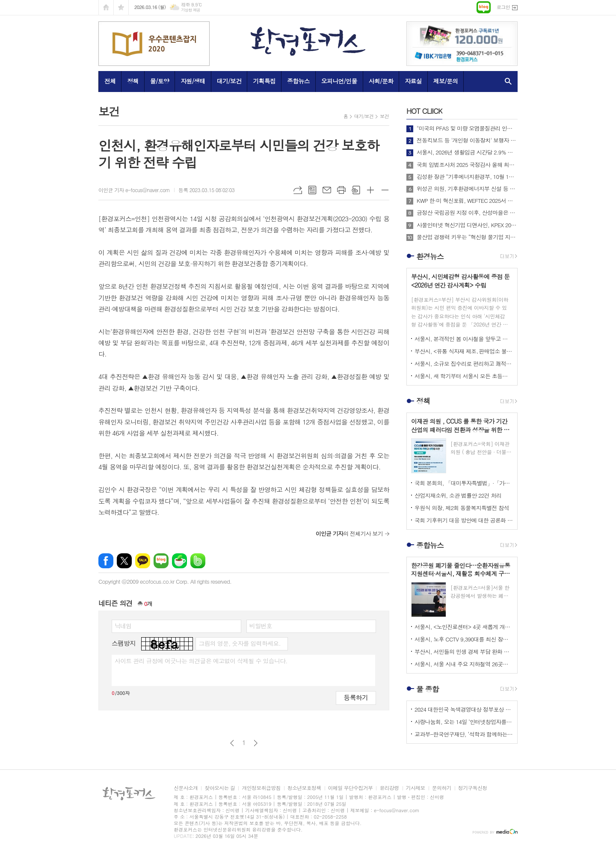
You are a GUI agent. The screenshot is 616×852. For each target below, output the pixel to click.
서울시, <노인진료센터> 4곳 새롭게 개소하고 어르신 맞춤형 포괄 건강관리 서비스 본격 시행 (464, 627)
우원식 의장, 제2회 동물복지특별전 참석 (462, 508)
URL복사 (298, 190)
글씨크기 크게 (370, 190)
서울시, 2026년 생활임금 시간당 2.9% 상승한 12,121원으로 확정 (467, 152)
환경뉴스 (430, 256)
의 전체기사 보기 (349, 533)
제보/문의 (446, 81)
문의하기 (442, 788)
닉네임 (123, 626)
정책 (133, 81)
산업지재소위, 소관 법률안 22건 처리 (458, 495)
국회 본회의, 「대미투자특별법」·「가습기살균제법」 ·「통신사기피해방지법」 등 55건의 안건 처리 (464, 483)
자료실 (413, 81)
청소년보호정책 (304, 788)
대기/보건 (229, 81)
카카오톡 (143, 561)
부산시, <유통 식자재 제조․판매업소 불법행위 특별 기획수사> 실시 (464, 351)
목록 (312, 190)
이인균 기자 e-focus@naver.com (134, 190)
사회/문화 (381, 81)
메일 (327, 190)
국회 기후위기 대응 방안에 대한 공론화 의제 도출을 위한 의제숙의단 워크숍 (464, 520)
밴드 (198, 561)
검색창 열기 (506, 81)
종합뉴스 (298, 81)
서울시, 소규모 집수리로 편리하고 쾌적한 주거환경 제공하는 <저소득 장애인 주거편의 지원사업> (464, 364)
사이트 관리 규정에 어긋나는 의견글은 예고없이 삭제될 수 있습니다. (201, 661)
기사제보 (416, 788)
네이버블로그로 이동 (484, 7)
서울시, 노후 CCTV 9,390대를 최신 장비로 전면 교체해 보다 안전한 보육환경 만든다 (464, 639)
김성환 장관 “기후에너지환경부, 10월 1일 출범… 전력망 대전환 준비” (467, 177)
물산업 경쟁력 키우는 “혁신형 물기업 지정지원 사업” (467, 237)
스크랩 (356, 190)
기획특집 (264, 81)
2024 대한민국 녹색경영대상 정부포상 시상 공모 (464, 709)
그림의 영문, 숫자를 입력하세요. (239, 643)
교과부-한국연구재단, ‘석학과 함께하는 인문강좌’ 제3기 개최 (464, 734)
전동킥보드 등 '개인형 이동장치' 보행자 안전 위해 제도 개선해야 (467, 140)
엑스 (124, 561)
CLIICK (424, 111)
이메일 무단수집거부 (351, 788)
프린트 (341, 190)
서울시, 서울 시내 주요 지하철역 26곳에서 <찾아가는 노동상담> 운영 (464, 664)
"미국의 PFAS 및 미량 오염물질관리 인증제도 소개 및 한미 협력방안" (467, 128)
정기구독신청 (473, 788)
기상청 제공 (191, 10)
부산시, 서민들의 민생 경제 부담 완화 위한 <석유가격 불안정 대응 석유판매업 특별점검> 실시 (464, 652)
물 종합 (428, 689)
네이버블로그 (161, 561)
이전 (232, 743)
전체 (110, 81)
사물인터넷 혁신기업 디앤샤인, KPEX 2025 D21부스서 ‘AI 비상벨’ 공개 (467, 225)
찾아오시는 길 (220, 788)
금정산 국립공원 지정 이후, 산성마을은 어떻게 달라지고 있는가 (467, 213)
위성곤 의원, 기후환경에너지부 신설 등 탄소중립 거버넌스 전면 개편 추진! (467, 189)
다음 (256, 743)
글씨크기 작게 (385, 190)
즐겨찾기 (121, 7)
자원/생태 (193, 81)
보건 (384, 116)
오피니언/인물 (339, 81)
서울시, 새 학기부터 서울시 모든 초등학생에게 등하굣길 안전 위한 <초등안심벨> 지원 (464, 376)
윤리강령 (389, 788)
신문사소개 (186, 788)
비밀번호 (261, 626)
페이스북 (106, 561)
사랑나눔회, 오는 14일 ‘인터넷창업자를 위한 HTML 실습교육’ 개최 (464, 722)
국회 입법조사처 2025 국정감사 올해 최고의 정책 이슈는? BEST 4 (467, 165)
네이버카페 (179, 561)
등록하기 (356, 697)
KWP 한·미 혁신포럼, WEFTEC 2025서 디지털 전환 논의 (467, 201)
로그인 (503, 7)
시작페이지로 (106, 7)
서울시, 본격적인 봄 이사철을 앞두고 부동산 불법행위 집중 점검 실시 (464, 339)
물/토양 (160, 81)
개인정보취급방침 (261, 788)
